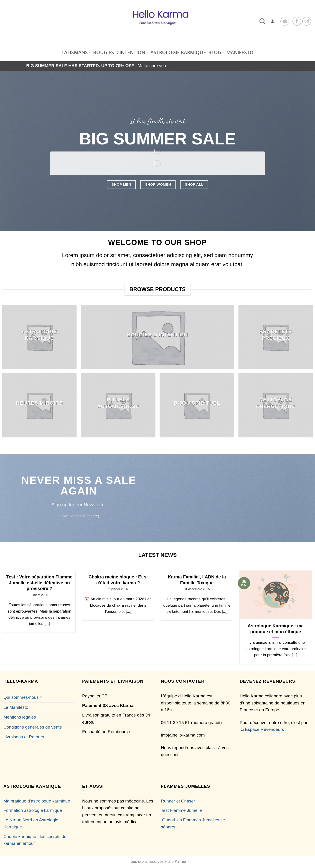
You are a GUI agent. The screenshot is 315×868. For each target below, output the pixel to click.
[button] (273, 21)
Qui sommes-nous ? (23, 697)
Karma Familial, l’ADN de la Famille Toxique (197, 580)
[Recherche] (262, 21)
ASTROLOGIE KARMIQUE (178, 52)
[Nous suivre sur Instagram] (307, 21)
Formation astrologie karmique (33, 810)
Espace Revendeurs (264, 729)
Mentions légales (20, 717)
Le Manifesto (16, 707)
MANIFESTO (240, 52)
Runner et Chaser (178, 801)
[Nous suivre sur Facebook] (297, 21)
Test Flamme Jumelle (181, 810)
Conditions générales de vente (33, 727)
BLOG (216, 52)
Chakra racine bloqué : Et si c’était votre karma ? (118, 580)
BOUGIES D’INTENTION (121, 52)
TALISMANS (76, 52)
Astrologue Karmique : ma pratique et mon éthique (276, 629)
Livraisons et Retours (24, 737)
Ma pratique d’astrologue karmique (37, 801)
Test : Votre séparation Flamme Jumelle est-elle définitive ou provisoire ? (39, 583)
